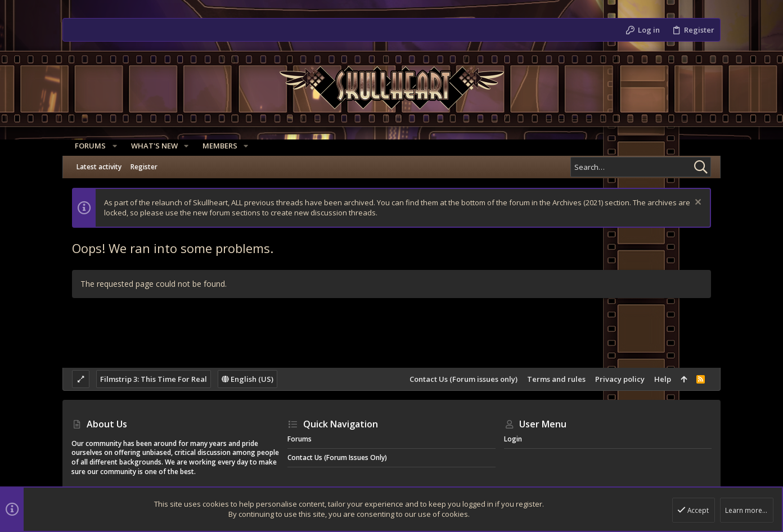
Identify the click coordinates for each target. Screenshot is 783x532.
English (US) (247, 379)
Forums (300, 439)
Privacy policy (620, 379)
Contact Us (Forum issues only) (463, 379)
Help (663, 379)
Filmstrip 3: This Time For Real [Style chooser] (154, 379)
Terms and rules (556, 379)
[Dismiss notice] (697, 203)
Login (513, 439)
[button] (111, 146)
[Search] (641, 167)
